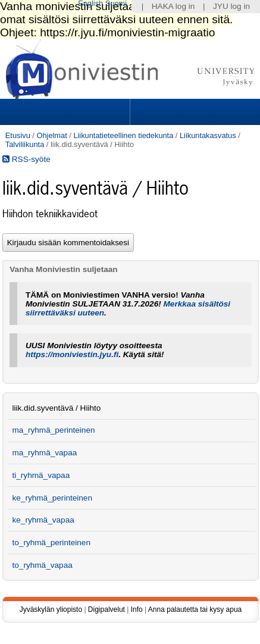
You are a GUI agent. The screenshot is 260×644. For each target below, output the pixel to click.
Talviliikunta (25, 144)
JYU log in (231, 6)
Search (193, 112)
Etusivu (18, 135)
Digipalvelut (106, 609)
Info (137, 609)
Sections (66, 112)
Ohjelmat (51, 135)
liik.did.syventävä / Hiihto (56, 408)
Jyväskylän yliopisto (51, 609)
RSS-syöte (26, 159)
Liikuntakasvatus (208, 135)
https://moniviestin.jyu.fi (72, 354)
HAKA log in (173, 6)
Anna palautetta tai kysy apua (195, 609)
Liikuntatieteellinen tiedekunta (123, 135)
